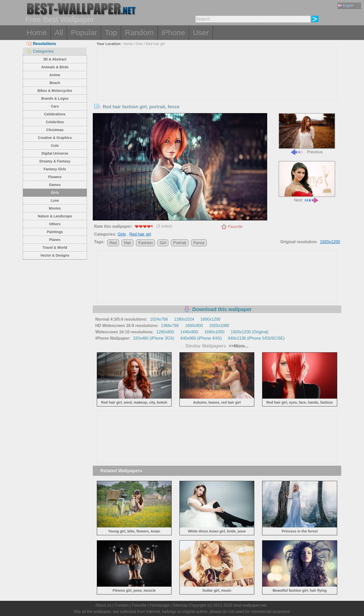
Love (55, 200)
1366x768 (170, 326)
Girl (163, 243)
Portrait (180, 243)
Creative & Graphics (55, 138)
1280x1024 (184, 319)
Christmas (55, 130)
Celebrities (55, 122)
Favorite (235, 227)
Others (55, 224)
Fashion (145, 243)
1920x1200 (330, 242)
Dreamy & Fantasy (55, 161)
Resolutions (41, 44)
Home (37, 33)
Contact (121, 605)
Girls (55, 193)
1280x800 (165, 332)
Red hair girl (155, 44)
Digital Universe (55, 153)
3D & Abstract (55, 59)
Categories (40, 51)
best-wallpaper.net (250, 605)
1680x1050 (214, 332)
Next (307, 182)
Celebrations (55, 114)
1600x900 (194, 326)
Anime (55, 75)
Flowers (55, 177)
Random (139, 33)
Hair (128, 243)
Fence (199, 243)
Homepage (160, 605)
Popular (84, 33)
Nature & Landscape (55, 216)
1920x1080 (219, 326)
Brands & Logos (55, 98)
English (346, 5)
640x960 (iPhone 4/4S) (201, 338)
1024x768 (159, 319)
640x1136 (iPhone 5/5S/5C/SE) (256, 338)
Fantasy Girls (55, 169)
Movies (55, 208)
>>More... (238, 346)
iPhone (173, 33)
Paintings (55, 232)
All (59, 33)
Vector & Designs (55, 255)
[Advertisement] (217, 86)
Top (111, 33)
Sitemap (180, 605)
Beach (55, 83)
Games (55, 185)
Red (113, 243)
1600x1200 (210, 319)
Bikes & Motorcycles (55, 91)
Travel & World (55, 248)
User (201, 33)
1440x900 (189, 332)
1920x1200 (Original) (250, 332)
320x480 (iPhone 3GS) (154, 338)
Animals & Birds (55, 67)
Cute (55, 146)
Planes (55, 240)
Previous (307, 134)
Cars (55, 106)
